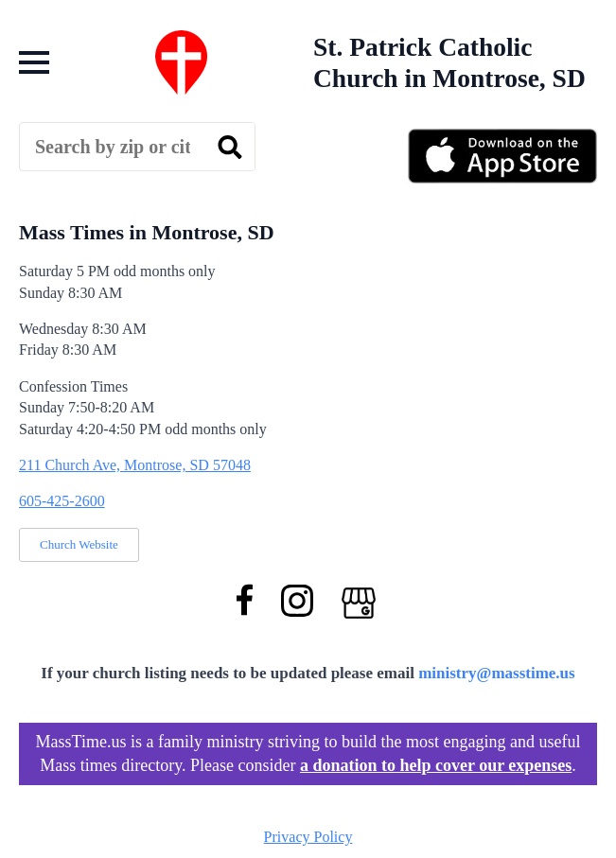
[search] (230, 148)
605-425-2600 (62, 501)
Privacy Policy (308, 837)
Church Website (79, 544)
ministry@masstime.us (497, 673)
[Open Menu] (34, 62)
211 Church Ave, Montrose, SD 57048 (135, 465)
